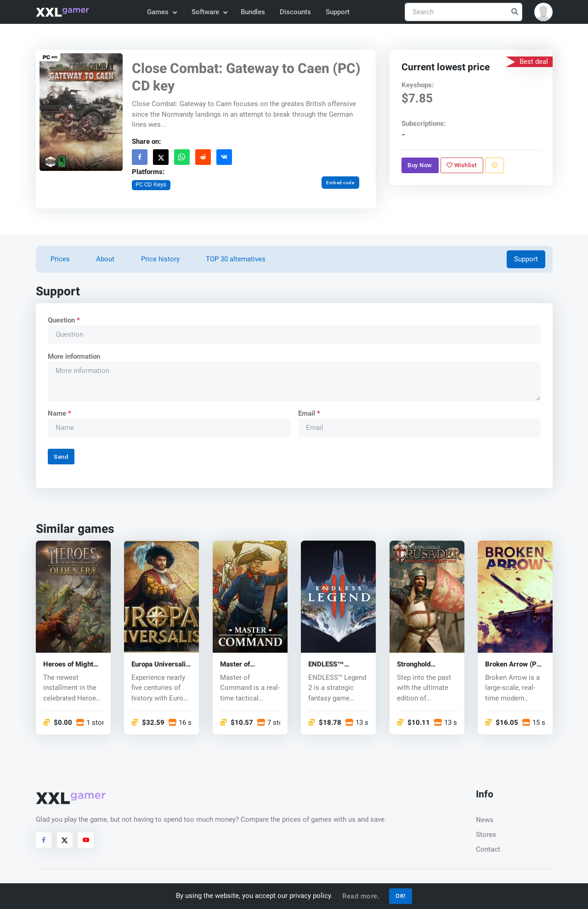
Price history (160, 259)
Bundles (253, 12)
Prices (60, 259)
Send (61, 457)
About (105, 259)
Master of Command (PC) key (250, 664)
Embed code (340, 183)
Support (338, 12)
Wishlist (462, 165)
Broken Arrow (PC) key (514, 664)
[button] (543, 12)
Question (63, 320)
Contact (488, 849)
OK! (401, 896)
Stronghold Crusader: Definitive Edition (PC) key (423, 664)
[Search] (464, 12)
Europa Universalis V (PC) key (160, 664)
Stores (486, 835)
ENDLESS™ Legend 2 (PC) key (337, 664)
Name (59, 413)
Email (309, 413)
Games (161, 12)
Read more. (361, 896)
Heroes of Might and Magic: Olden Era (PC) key (70, 664)
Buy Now (420, 165)
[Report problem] (494, 165)
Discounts (295, 12)
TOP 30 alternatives (236, 259)
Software (209, 12)
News (485, 820)
